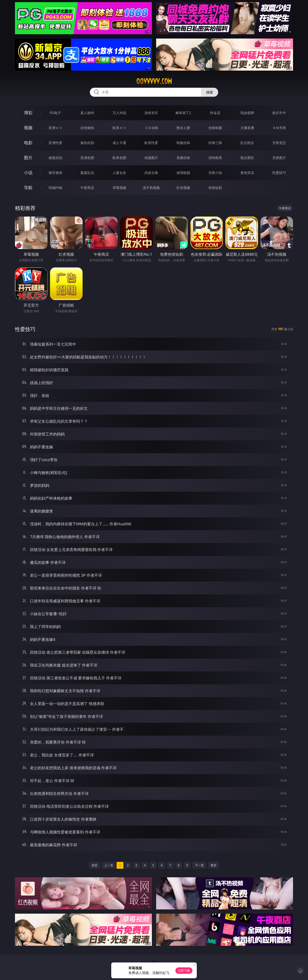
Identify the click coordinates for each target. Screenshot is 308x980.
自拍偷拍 (87, 128)
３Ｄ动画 (151, 128)
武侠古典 (151, 173)
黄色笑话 (247, 173)
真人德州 (87, 113)
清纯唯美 (215, 158)
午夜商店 (87, 188)
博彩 (28, 113)
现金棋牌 (247, 113)
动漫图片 (151, 158)
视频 (28, 128)
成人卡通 (119, 143)
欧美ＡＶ (119, 128)
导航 (28, 188)
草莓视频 (119, 188)
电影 (28, 143)
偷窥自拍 (55, 158)
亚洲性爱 (55, 143)
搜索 (210, 92)
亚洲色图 (87, 158)
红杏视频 (183, 188)
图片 (28, 158)
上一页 (109, 865)
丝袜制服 (215, 128)
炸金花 (215, 113)
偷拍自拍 (87, 143)
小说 (28, 173)
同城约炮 (55, 188)
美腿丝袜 (183, 158)
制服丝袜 (183, 143)
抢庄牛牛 (279, 113)
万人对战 (119, 113)
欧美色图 (119, 158)
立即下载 (184, 970)
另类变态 (279, 143)
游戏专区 (151, 113)
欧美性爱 (151, 143)
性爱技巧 (279, 173)
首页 (95, 865)
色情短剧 (215, 188)
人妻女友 (119, 173)
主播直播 (247, 128)
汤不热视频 (151, 188)
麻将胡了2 (183, 113)
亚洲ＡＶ (55, 128)
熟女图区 (247, 158)
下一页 (199, 865)
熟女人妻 (183, 128)
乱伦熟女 (247, 143)
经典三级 (215, 143)
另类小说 (215, 173)
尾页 (213, 865)
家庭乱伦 (87, 173)
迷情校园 (183, 173)
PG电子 (55, 113)
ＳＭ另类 (279, 128)
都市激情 (55, 173)
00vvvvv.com (154, 81)
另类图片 (279, 158)
